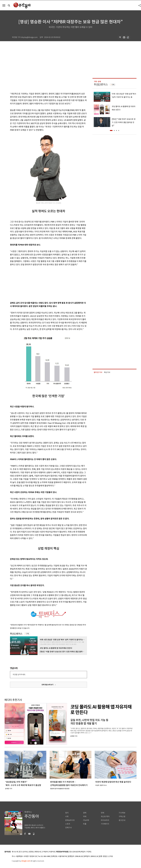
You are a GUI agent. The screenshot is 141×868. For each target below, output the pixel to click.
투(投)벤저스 (16, 634)
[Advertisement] (43, 283)
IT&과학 (86, 820)
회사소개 (15, 852)
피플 (85, 824)
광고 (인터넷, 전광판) (26, 852)
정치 (67, 813)
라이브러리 (105, 820)
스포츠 (68, 824)
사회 (67, 817)
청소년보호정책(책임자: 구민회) (80, 852)
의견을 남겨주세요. (19, 675)
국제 (85, 817)
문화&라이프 (70, 820)
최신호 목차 (105, 817)
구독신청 (122, 817)
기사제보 (122, 813)
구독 (27, 634)
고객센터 (45, 852)
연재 (103, 813)
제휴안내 (38, 852)
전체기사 (69, 828)
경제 (85, 813)
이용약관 (52, 852)
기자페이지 (105, 824)
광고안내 (122, 820)
